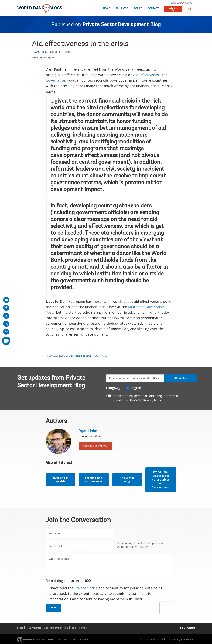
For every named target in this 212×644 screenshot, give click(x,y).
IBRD (50, 639)
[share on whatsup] (6, 332)
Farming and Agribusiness (94, 479)
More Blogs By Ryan (95, 446)
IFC (65, 639)
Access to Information (56, 628)
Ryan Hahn (40, 52)
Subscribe (180, 378)
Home (107, 8)
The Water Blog (127, 479)
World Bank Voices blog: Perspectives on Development (161, 479)
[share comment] (6, 341)
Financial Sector (81, 356)
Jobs (73, 628)
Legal (20, 628)
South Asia (100, 356)
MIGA (73, 639)
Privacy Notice (86, 588)
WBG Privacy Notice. (150, 400)
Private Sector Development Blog (121, 25)
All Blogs (122, 8)
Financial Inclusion (57, 356)
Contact (153, 8)
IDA (58, 639)
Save (53, 608)
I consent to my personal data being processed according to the (145, 398)
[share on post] (6, 316)
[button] (190, 9)
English (50, 58)
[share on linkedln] (6, 324)
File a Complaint (186, 628)
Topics (138, 8)
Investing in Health (60, 479)
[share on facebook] (6, 308)
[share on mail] (6, 300)
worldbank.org (181, 3)
